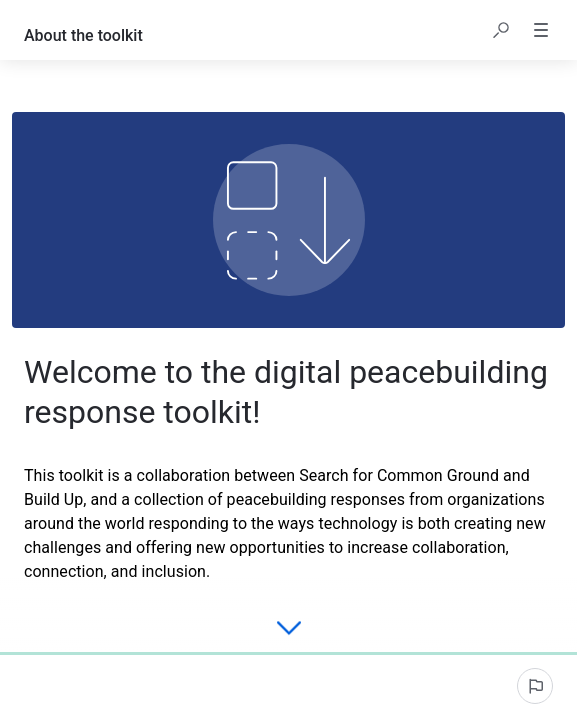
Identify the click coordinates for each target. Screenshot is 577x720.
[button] (501, 30)
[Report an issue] (535, 686)
